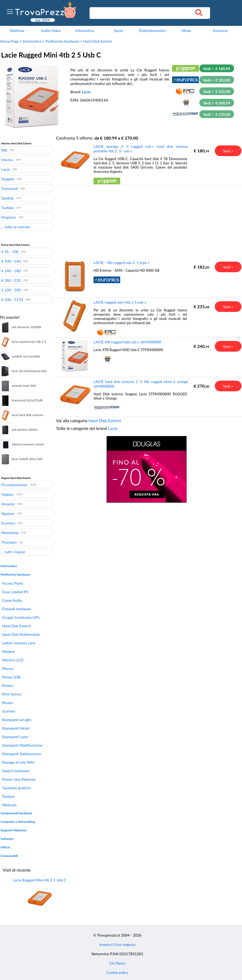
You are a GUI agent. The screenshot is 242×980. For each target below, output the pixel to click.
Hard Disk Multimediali (21, 634)
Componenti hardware (16, 813)
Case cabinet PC (15, 592)
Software (7, 839)
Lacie (86, 92)
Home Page (9, 41)
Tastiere (9, 796)
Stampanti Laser (15, 737)
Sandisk (8, 198)
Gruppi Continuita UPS (21, 617)
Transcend (10, 188)
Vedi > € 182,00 (217, 80)
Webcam (9, 805)
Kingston (9, 217)
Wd (4, 150)
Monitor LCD (13, 660)
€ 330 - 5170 (12, 299)
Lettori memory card (19, 643)
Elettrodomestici (152, 31)
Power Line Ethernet (19, 779)
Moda (186, 31)
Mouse (8, 668)
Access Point (13, 583)
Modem (8, 651)
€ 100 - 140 (11, 261)
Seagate (8, 179)
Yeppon (7, 494)
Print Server (12, 694)
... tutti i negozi (13, 552)
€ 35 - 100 (10, 251)
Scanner (9, 711)
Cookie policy (117, 972)
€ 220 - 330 (11, 290)
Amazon (8, 504)
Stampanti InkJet (16, 728)
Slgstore (8, 513)
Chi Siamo (117, 963)
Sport (118, 31)
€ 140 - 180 (11, 271)
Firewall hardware (17, 609)
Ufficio (5, 847)
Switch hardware (16, 771)
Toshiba (8, 208)
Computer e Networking (18, 822)
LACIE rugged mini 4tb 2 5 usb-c (120, 302)
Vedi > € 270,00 (217, 114)
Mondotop (10, 532)
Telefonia (17, 31)
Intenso (7, 160)
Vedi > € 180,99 (217, 69)
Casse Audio (12, 600)
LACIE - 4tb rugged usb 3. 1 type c (122, 263)
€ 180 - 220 (11, 280)
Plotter (8, 686)
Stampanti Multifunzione (22, 745)
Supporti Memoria (13, 830)
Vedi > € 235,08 (217, 92)
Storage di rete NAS (18, 762)
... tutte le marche (15, 227)
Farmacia (220, 31)
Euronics (8, 523)
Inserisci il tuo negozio (118, 944)
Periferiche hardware (62, 41)
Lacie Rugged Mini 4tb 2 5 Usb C (39, 880)
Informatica (85, 31)
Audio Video (51, 31)
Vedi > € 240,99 (217, 103)
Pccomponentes (14, 485)
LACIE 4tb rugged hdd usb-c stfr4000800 (127, 342)
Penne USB (11, 677)
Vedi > (228, 151)
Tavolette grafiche (17, 788)
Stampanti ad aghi (17, 720)
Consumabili (9, 856)
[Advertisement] (147, 222)
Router (8, 703)
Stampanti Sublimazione (22, 754)
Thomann (9, 542)
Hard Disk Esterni (98, 41)
